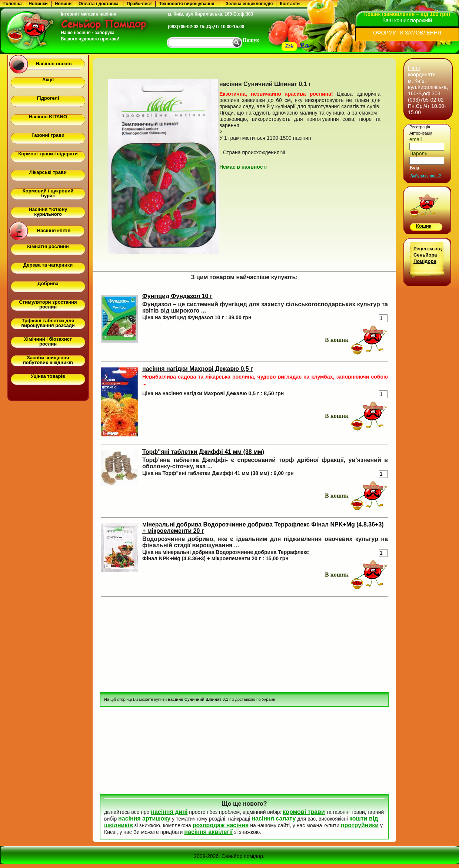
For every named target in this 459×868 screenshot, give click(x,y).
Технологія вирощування (187, 4)
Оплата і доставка (99, 4)
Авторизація (421, 133)
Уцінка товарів (48, 376)
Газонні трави (48, 135)
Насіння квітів (54, 230)
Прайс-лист (139, 4)
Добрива (48, 283)
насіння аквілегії (208, 832)
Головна (12, 4)
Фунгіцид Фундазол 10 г (177, 296)
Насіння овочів (54, 64)
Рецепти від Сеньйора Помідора (428, 255)
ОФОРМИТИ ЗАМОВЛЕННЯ (407, 33)
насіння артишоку (144, 819)
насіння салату (274, 819)
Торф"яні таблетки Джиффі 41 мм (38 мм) (203, 452)
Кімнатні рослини (48, 246)
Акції (48, 80)
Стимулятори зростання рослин (48, 304)
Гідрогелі (48, 98)
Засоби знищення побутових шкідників (48, 360)
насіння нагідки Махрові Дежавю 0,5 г (198, 369)
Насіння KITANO (48, 117)
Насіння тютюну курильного (48, 212)
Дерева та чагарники (48, 265)
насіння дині (169, 812)
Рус (305, 45)
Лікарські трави (48, 172)
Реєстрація (420, 127)
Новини (63, 4)
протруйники (360, 825)
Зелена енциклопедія (249, 4)
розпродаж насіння (221, 825)
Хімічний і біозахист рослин (48, 341)
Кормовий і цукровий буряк (48, 193)
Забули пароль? (426, 176)
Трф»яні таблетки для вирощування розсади (48, 323)
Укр (289, 45)
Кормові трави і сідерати (48, 154)
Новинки (38, 4)
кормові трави (304, 812)
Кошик (424, 226)
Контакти (290, 4)
